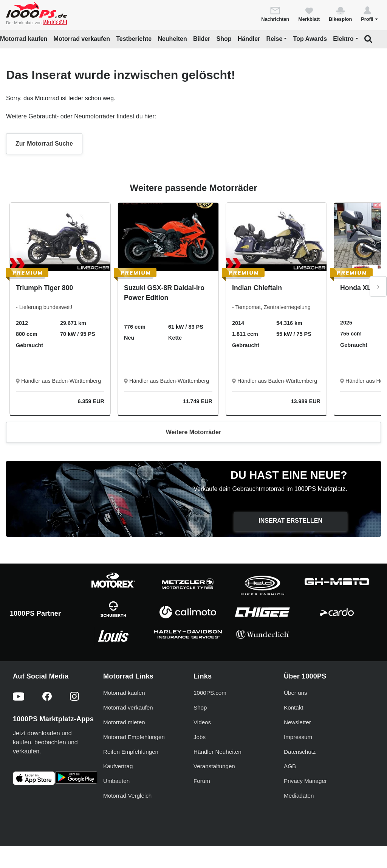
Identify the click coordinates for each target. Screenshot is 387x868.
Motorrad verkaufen (82, 39)
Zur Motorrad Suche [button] (44, 144)
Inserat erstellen (290, 521)
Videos (202, 722)
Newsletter (297, 722)
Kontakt (294, 707)
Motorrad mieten (124, 722)
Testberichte (134, 39)
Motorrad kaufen (24, 39)
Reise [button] (275, 39)
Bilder (202, 39)
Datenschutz (300, 752)
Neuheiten (172, 39)
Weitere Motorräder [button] (193, 432)
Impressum (298, 737)
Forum (202, 781)
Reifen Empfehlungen (131, 752)
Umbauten (116, 781)
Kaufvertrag (118, 766)
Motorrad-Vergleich (127, 796)
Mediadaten (299, 796)
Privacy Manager (305, 781)
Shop (224, 39)
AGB (290, 766)
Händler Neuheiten (217, 752)
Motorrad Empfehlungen (134, 737)
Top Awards (310, 39)
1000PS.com (210, 693)
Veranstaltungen (214, 766)
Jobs (200, 737)
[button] (369, 14)
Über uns (296, 693)
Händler (249, 39)
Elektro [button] (343, 39)
